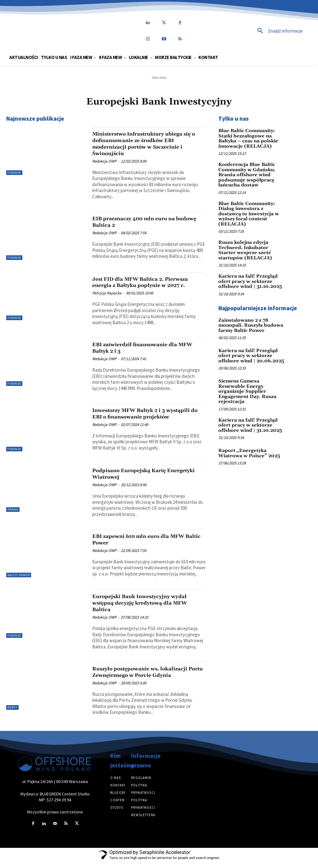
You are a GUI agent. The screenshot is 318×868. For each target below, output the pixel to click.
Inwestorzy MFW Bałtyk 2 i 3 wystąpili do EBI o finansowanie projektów (141, 417)
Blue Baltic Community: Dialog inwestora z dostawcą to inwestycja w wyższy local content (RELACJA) (250, 208)
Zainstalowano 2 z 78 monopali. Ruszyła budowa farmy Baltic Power (248, 314)
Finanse (14, 173)
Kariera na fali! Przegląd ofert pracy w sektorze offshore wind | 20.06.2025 (249, 345)
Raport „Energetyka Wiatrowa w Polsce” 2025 (247, 435)
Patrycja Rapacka (107, 293)
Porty (12, 713)
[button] (258, 31)
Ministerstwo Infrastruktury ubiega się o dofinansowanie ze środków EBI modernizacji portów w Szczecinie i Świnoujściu (148, 143)
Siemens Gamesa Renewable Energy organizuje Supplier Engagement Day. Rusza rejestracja (250, 377)
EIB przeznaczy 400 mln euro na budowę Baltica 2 (141, 222)
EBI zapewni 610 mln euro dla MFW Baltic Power (147, 545)
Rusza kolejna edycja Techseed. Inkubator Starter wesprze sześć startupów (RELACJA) (250, 240)
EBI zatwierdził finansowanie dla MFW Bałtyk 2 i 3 (142, 348)
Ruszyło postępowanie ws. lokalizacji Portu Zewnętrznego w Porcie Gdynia (149, 678)
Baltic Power (19, 581)
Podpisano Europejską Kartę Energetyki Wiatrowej (136, 479)
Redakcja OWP (104, 161)
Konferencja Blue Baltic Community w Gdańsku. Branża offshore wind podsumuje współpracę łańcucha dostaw (245, 173)
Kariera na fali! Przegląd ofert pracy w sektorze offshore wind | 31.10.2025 (248, 270)
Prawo (13, 515)
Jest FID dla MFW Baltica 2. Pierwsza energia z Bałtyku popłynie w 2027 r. (149, 282)
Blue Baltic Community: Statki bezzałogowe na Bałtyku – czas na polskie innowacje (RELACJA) (246, 138)
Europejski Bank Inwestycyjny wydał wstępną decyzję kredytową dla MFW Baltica (149, 609)
